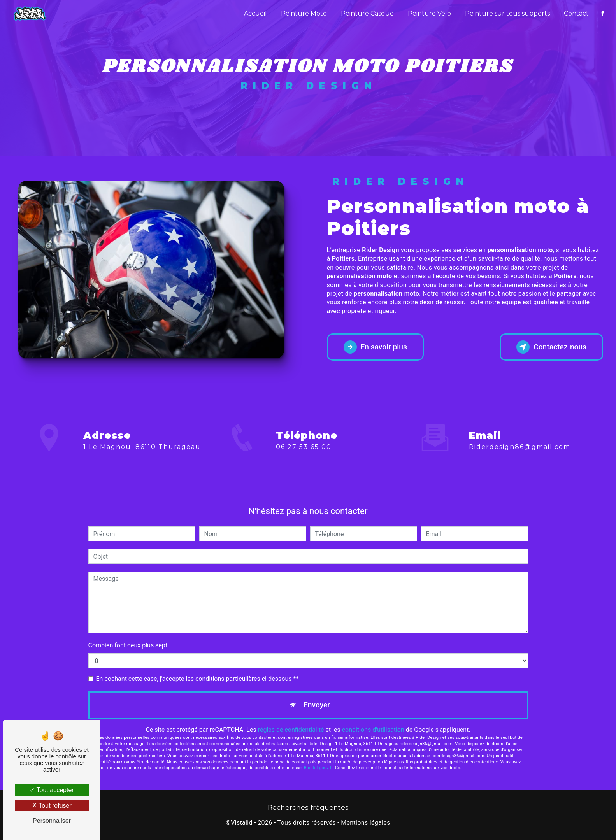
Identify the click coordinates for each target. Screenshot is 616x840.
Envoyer (317, 705)
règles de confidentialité (291, 730)
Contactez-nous (551, 347)
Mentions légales (365, 823)
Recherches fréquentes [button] (308, 807)
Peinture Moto (304, 13)
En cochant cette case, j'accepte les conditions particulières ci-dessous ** (197, 679)
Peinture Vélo (429, 13)
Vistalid (242, 823)
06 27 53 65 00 (304, 479)
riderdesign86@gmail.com (520, 415)
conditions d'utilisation (373, 730)
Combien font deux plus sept (128, 645)
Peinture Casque (367, 13)
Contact (576, 13)
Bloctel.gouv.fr (318, 768)
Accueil (255, 13)
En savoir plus (375, 347)
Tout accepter (52, 790)
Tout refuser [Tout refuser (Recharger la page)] (52, 806)
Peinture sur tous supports (507, 13)
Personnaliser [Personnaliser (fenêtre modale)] (52, 821)
